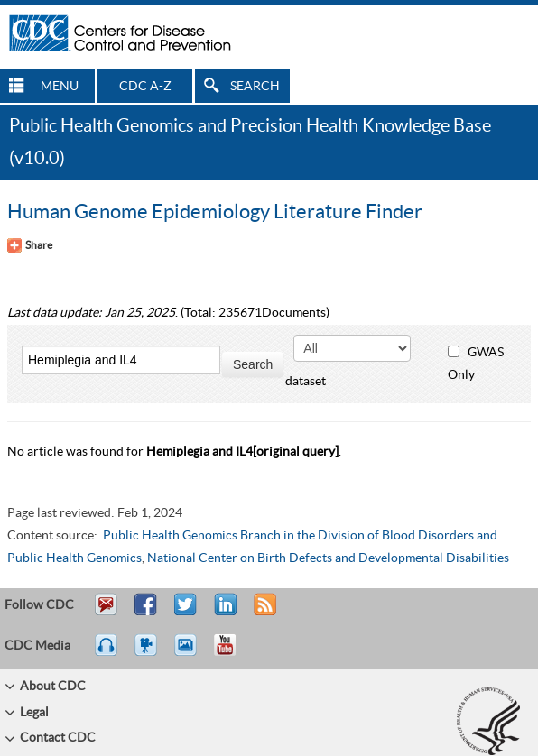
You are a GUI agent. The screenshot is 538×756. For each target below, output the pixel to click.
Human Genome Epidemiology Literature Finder (215, 212)
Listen (107, 653)
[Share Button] (30, 245)
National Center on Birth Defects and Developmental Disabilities (328, 558)
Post (223, 613)
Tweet (186, 613)
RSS (263, 613)
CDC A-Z (145, 87)
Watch (148, 653)
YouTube (234, 653)
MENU (60, 87)
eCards (190, 653)
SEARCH (255, 87)
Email (106, 613)
